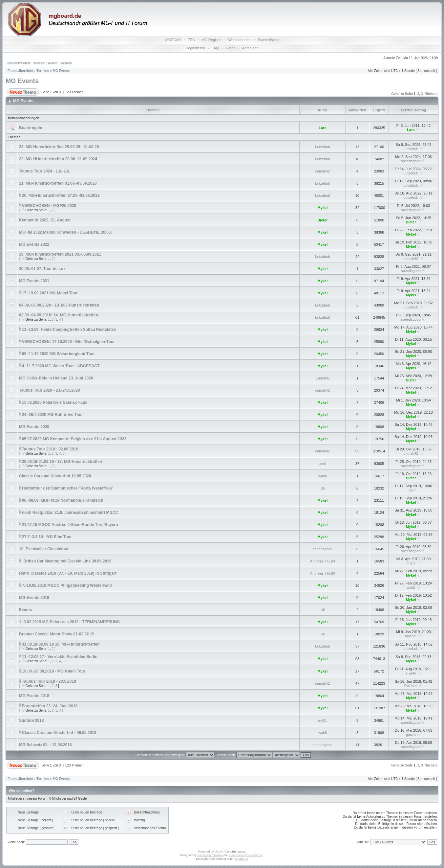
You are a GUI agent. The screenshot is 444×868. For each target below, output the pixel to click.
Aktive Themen (60, 63)
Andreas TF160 (323, 561)
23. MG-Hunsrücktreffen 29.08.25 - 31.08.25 (59, 147)
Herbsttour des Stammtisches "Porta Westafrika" (68, 488)
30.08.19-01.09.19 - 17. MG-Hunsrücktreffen (62, 462)
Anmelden (250, 48)
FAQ (215, 48)
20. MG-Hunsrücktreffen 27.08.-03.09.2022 (61, 195)
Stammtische (268, 40)
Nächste (431, 94)
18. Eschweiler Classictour (44, 549)
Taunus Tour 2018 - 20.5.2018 (49, 681)
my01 (411, 563)
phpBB (219, 852)
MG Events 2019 (34, 598)
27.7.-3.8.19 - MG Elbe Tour (47, 537)
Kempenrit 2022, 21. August (45, 220)
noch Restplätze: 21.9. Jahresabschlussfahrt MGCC (70, 513)
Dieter (322, 220)
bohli (322, 464)
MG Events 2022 (34, 244)
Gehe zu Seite (402, 94)
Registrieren (195, 48)
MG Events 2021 (34, 281)
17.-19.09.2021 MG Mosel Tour (50, 293)
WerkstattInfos (240, 40)
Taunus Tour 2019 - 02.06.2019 (50, 449)
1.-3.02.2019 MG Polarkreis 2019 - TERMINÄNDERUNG (69, 622)
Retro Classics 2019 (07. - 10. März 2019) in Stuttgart (68, 573)
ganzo (411, 735)
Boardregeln (31, 128)
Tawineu (411, 636)
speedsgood (411, 161)
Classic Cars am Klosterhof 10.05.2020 (55, 476)
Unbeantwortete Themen (25, 63)
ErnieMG (322, 378)
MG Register (212, 40)
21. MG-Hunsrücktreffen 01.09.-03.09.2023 (58, 183)
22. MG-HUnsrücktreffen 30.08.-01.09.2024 (58, 159)
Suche (231, 48)
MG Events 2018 (34, 696)
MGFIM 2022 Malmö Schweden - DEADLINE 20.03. (65, 232)
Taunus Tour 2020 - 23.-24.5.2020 (50, 390)
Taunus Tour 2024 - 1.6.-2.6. (45, 171)
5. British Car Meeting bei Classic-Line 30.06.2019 (65, 561)
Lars (322, 128)
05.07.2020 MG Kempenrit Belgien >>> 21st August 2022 (74, 439)
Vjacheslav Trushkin (210, 855)
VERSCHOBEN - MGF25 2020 (49, 206)
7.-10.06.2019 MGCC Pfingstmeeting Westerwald (67, 585)
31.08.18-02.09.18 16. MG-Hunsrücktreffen (61, 644)
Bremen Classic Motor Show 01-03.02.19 (57, 634)
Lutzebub (322, 147)
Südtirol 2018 (31, 720)
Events (25, 610)
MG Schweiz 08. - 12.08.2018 (45, 745)
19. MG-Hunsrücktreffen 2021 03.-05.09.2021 (60, 254)
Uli (322, 488)
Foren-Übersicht (20, 71)
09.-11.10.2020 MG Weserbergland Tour (58, 354)
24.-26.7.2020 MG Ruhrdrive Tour (53, 415)
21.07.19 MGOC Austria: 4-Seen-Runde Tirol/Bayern (70, 525)
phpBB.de (242, 859)
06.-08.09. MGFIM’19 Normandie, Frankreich (63, 500)
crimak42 (323, 171)
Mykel (323, 208)
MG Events (61, 71)
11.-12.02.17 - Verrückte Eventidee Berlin (60, 657)
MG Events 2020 (34, 427)
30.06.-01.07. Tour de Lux (42, 269)
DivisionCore (255, 855)
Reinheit (411, 686)
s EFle (411, 673)
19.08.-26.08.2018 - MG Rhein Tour (54, 671)
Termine (43, 71)
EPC (191, 40)
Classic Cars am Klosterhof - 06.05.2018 (59, 733)
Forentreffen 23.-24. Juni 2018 (50, 706)
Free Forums (237, 855)
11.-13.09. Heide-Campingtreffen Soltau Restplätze (69, 330)
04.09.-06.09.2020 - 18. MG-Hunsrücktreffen (59, 305)
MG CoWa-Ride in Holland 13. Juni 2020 (56, 378)
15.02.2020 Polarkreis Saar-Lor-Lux (55, 402)
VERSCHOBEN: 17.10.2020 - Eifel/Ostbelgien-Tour (68, 342)
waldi (322, 476)
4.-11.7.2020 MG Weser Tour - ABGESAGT (61, 366)
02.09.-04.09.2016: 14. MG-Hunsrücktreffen (59, 315)
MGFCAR (173, 40)
